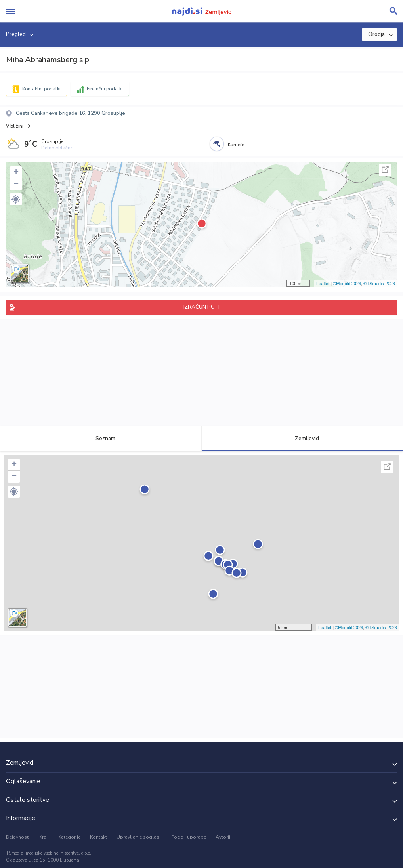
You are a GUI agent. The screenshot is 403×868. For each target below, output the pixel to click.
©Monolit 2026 (347, 284)
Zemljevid (302, 438)
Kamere (236, 145)
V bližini (15, 126)
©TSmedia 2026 (379, 284)
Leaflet (323, 284)
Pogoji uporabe (189, 837)
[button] (16, 199)
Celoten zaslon (385, 170)
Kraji (44, 837)
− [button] (16, 184)
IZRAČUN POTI (201, 307)
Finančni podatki (105, 89)
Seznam (101, 438)
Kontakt (98, 837)
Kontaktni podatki (41, 89)
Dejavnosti (18, 837)
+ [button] (16, 172)
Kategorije (69, 837)
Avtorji (223, 837)
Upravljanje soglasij (139, 837)
